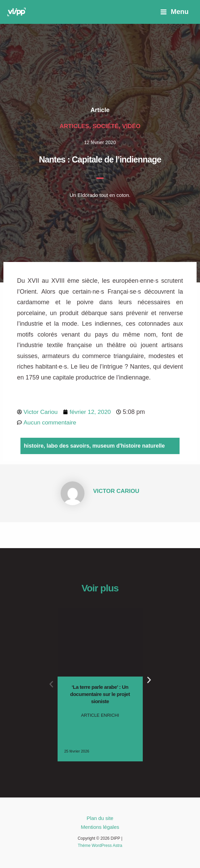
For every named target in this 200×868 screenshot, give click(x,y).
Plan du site (100, 818)
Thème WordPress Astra (100, 846)
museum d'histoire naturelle (129, 446)
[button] (51, 685)
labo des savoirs (68, 446)
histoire (34, 446)
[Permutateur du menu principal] (174, 12)
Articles (74, 126)
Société (106, 126)
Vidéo (132, 126)
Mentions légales (100, 827)
